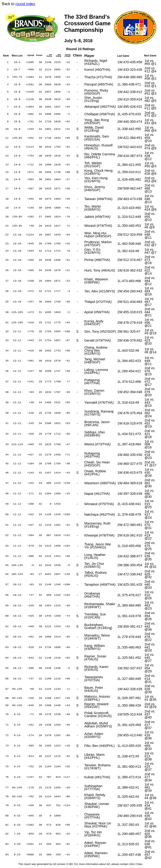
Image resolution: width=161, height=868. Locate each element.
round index (25, 4)
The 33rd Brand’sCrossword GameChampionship (87, 23)
